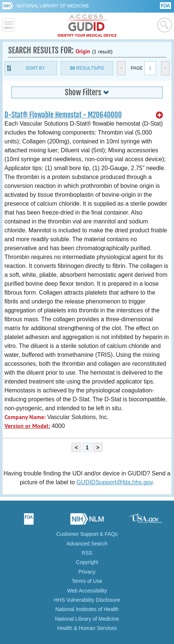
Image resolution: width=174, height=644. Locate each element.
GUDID (87, 26)
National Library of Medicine (53, 6)
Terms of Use (87, 581)
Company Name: (25, 417)
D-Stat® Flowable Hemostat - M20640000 (63, 115)
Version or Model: (27, 426)
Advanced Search (87, 544)
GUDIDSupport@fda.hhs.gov (115, 482)
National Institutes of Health (87, 609)
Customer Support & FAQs (87, 534)
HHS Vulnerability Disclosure (87, 600)
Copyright (87, 562)
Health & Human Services (87, 628)
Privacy (87, 572)
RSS (87, 553)
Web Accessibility (87, 591)
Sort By (35, 68)
